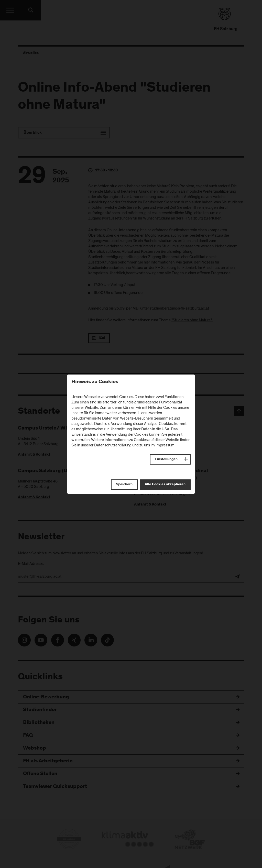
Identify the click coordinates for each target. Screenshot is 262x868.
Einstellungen (166, 459)
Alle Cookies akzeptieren (165, 485)
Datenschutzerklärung (113, 445)
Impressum (165, 445)
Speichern (124, 485)
